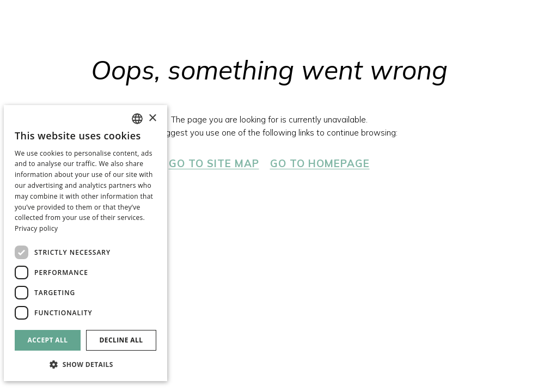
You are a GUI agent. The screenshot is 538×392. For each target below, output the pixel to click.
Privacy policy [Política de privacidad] (36, 228)
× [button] (152, 118)
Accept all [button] (48, 340)
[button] (85, 364)
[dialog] (85, 243)
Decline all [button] (121, 340)
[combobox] (137, 119)
